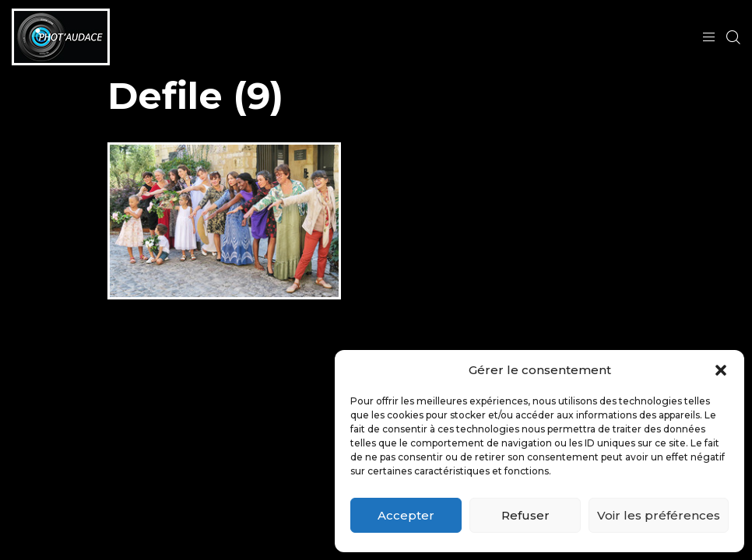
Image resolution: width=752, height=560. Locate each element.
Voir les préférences (659, 515)
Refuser (525, 515)
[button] (721, 370)
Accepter (406, 515)
